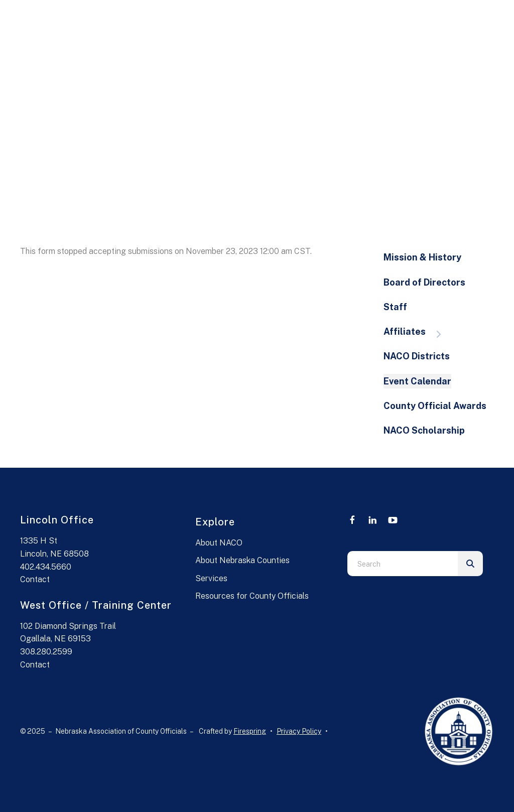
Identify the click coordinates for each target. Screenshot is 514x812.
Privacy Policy (299, 731)
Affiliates (417, 332)
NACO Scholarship (424, 430)
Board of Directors (424, 282)
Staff (395, 307)
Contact (35, 579)
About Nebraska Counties (242, 560)
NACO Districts (417, 356)
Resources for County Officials (252, 596)
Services (211, 578)
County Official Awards (435, 406)
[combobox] (403, 564)
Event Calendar (417, 381)
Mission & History (422, 257)
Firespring (250, 731)
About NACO (219, 543)
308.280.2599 (46, 652)
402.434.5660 (46, 567)
